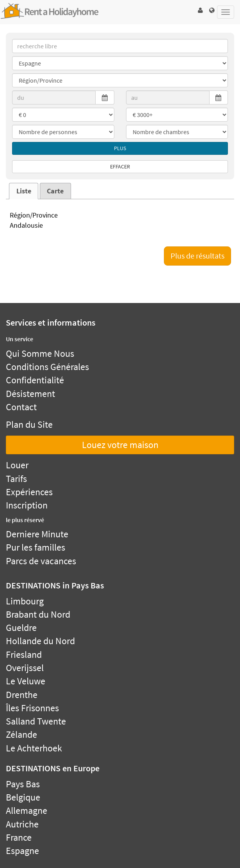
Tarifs (16, 479)
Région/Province (120, 216)
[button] (200, 10)
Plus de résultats (197, 256)
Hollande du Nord (40, 641)
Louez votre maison (120, 445)
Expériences (29, 492)
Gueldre (21, 628)
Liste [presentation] (24, 191)
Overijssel (25, 668)
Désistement (30, 394)
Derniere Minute (37, 534)
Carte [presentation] (55, 191)
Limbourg (25, 601)
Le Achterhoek (34, 748)
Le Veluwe (26, 681)
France (19, 837)
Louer (17, 465)
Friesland (24, 655)
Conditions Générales (47, 367)
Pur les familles (36, 547)
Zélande (21, 734)
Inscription (27, 505)
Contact (21, 407)
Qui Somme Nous (40, 353)
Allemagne (27, 810)
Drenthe (22, 695)
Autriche (22, 824)
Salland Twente (36, 721)
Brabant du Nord (38, 614)
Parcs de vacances (41, 561)
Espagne (22, 851)
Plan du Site (29, 424)
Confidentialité (35, 380)
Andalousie (120, 226)
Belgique (23, 797)
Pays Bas (23, 784)
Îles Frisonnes (32, 708)
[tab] (24, 191)
